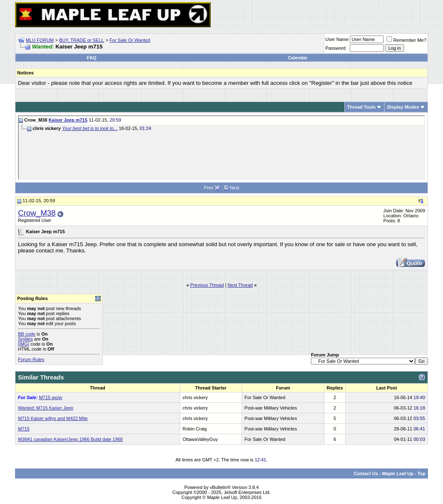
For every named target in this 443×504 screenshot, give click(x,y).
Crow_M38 (37, 213)
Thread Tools (362, 107)
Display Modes (403, 107)
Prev (209, 188)
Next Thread (240, 285)
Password (336, 48)
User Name (337, 39)
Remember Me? (406, 40)
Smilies (25, 339)
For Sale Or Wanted (130, 40)
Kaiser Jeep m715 (68, 120)
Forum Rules (31, 359)
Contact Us (366, 473)
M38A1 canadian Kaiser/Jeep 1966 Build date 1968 (70, 439)
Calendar (298, 58)
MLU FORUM (40, 40)
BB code (27, 334)
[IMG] (24, 344)
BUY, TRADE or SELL (82, 40)
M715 (24, 429)
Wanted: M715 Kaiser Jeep (46, 408)
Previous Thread (207, 285)
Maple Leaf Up (398, 473)
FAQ (92, 58)
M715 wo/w (51, 397)
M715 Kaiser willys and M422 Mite (53, 418)
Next (235, 188)
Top (421, 473)
